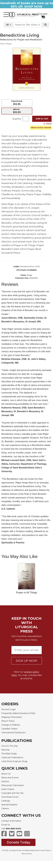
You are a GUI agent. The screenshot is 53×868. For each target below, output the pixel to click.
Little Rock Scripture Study (14, 761)
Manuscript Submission (13, 785)
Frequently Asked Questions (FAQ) (18, 713)
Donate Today (18, 842)
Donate (43, 14)
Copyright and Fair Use (12, 793)
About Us (6, 774)
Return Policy (8, 721)
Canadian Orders (9, 729)
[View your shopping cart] (43, 17)
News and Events (10, 778)
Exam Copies (8, 789)
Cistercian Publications (12, 757)
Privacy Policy (44, 850)
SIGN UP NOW (27, 661)
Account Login (9, 709)
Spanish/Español (9, 805)
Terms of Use (27, 854)
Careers (5, 808)
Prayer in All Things (27, 593)
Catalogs (6, 801)
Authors (5, 781)
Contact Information (11, 821)
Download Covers (10, 797)
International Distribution (13, 733)
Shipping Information (12, 717)
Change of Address (11, 725)
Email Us (6, 825)
